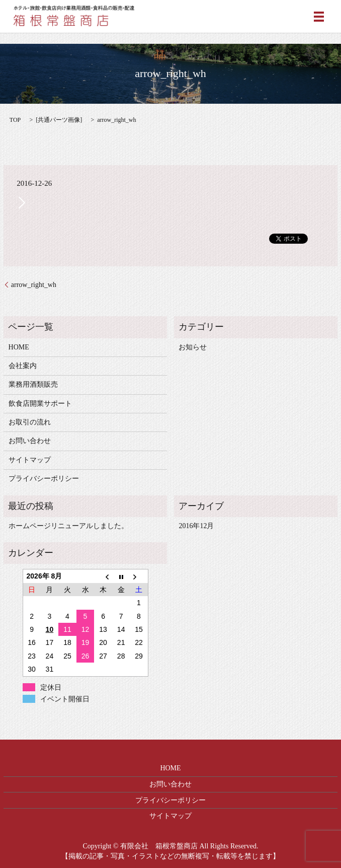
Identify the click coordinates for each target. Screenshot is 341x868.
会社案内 (23, 366)
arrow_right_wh (34, 285)
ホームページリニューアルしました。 (68, 526)
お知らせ (193, 347)
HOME (19, 347)
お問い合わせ (30, 441)
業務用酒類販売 (33, 384)
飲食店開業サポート (40, 404)
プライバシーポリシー (44, 479)
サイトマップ (30, 460)
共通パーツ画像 (59, 120)
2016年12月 (196, 526)
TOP (15, 120)
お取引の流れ (30, 422)
